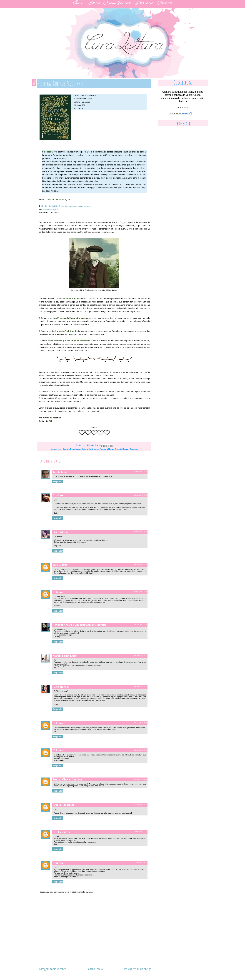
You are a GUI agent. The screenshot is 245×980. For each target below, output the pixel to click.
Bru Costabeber (62, 832)
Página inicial (95, 969)
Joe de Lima (60, 472)
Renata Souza (94, 445)
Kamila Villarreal (63, 805)
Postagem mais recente (52, 969)
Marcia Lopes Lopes (65, 656)
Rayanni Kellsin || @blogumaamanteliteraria (80, 625)
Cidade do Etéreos (50, 209)
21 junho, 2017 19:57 (140, 863)
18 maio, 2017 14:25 (141, 686)
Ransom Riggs (107, 449)
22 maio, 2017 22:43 (141, 832)
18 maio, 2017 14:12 (141, 655)
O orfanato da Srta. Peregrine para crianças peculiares (66, 206)
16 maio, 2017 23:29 (141, 564)
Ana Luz (58, 495)
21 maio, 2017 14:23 (141, 804)
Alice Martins (61, 687)
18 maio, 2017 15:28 (141, 723)
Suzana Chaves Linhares (67, 780)
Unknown (59, 592)
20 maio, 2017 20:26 (141, 779)
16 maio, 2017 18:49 (141, 532)
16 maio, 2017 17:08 (141, 495)
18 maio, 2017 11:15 (141, 624)
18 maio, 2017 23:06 (141, 750)
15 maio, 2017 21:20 (141, 472)
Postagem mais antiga (138, 969)
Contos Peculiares (71, 449)
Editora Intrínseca (90, 449)
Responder (58, 481)
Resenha (134, 449)
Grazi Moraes (61, 532)
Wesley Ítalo (60, 565)
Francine (58, 863)
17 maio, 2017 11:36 (141, 592)
